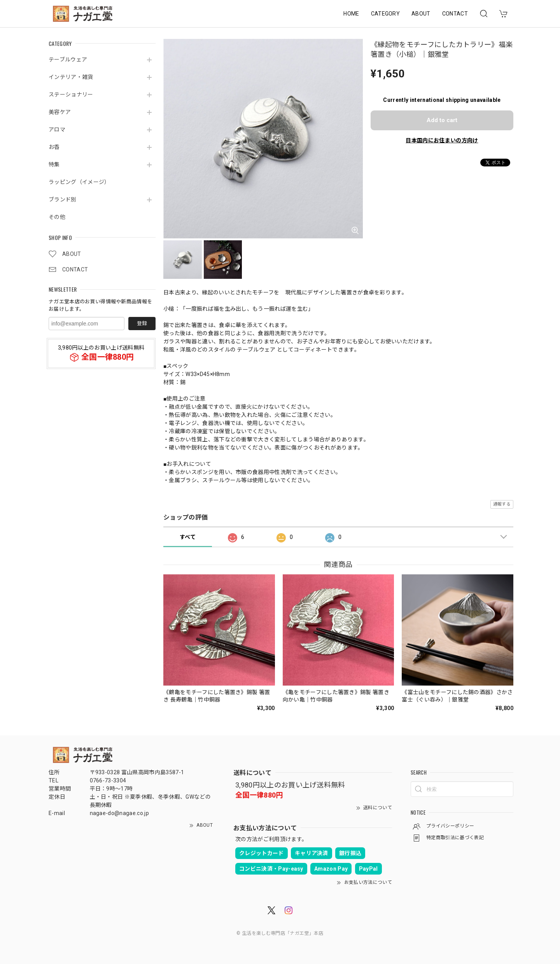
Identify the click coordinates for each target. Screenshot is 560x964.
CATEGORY (386, 14)
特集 (54, 164)
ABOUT (421, 14)
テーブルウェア (68, 59)
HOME (351, 14)
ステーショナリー (71, 94)
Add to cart (442, 120)
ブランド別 (63, 199)
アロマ (57, 129)
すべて (188, 537)
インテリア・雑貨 (71, 77)
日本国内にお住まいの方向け (442, 140)
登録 (142, 323)
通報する (502, 504)
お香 (54, 147)
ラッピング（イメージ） (79, 182)
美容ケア (60, 112)
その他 (57, 217)
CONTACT (455, 14)
